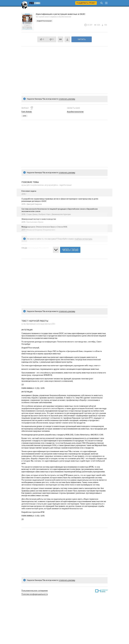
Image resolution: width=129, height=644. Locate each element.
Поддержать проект (86, 3)
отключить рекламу (67, 99)
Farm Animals (27, 112)
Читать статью (70, 250)
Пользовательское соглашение (35, 591)
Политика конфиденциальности (35, 594)
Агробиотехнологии (75, 112)
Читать (82, 39)
